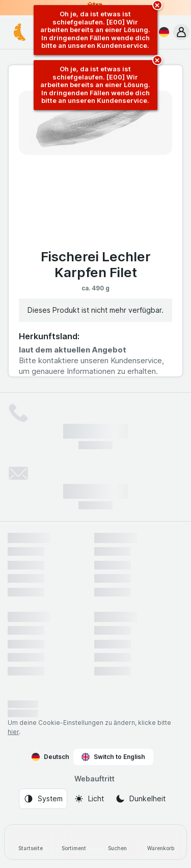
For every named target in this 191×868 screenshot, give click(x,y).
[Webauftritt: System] (43, 799)
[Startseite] (30, 842)
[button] (181, 32)
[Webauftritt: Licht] (89, 799)
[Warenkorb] (161, 842)
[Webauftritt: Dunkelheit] (140, 799)
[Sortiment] (74, 842)
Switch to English (113, 757)
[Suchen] (117, 842)
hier (13, 732)
